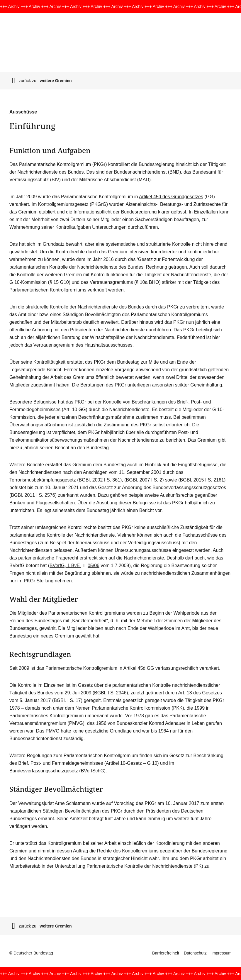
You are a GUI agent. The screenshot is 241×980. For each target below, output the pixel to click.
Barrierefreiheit (166, 953)
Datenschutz (195, 953)
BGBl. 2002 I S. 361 (100, 480)
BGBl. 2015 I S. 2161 (202, 480)
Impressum (222, 953)
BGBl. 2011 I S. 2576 (33, 495)
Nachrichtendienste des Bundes (51, 172)
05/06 (90, 566)
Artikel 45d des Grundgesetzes (171, 197)
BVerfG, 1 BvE (65, 566)
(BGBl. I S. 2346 (110, 693)
